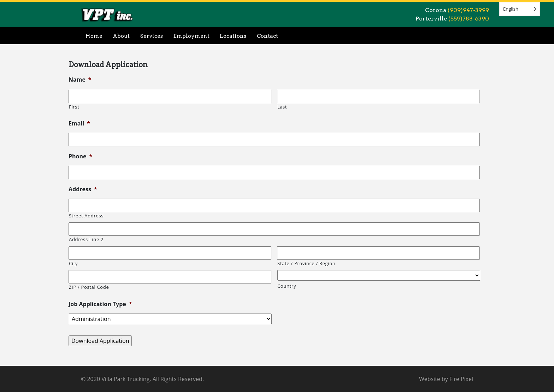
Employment (191, 36)
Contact (267, 36)
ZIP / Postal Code (89, 287)
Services (152, 36)
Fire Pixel (461, 379)
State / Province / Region (306, 263)
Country (287, 286)
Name (80, 80)
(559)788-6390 (469, 19)
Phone (80, 156)
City (73, 263)
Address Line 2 (86, 239)
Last (282, 107)
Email (79, 124)
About (121, 36)
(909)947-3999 (468, 10)
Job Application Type (100, 304)
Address (83, 189)
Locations (233, 36)
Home (94, 36)
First (74, 107)
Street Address (86, 216)
